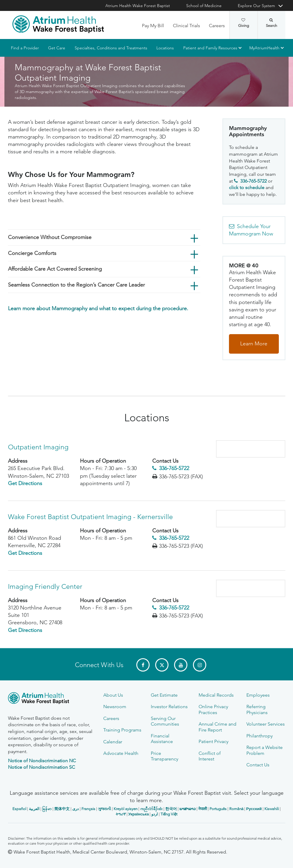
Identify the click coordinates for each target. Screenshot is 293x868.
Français (88, 809)
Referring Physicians (257, 709)
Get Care (57, 48)
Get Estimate (164, 695)
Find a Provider (25, 48)
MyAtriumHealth (264, 48)
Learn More (254, 344)
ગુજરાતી (104, 809)
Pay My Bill (153, 26)
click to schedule (247, 188)
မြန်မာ (47, 809)
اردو (155, 814)
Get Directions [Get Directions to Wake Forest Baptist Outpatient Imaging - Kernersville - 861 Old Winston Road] (25, 553)
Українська (139, 814)
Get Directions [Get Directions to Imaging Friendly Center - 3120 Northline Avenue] (25, 630)
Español (19, 809)
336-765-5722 (174, 469)
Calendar (113, 742)
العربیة (34, 809)
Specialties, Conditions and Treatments (111, 48)
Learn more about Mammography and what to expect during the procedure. (98, 309)
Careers (217, 26)
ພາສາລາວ (188, 809)
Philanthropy (260, 736)
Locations (165, 48)
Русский (254, 809)
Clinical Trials (186, 26)
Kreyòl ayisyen (126, 809)
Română (236, 809)
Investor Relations (169, 707)
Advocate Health (121, 753)
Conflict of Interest (210, 756)
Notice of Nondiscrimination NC (42, 761)
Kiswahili (272, 809)
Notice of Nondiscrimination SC (41, 767)
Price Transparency (164, 756)
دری (76, 809)
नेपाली (203, 809)
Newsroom (115, 707)
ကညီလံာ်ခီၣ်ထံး (151, 809)
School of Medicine (204, 6)
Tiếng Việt (169, 814)
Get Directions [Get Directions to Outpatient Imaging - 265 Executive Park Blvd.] (25, 483)
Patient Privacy (213, 741)
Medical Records (216, 695)
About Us (113, 695)
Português (218, 809)
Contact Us (258, 765)
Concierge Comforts (32, 253)
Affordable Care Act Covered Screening (55, 269)
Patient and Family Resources (210, 48)
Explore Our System (256, 6)
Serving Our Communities (165, 721)
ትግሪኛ (121, 814)
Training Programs (122, 730)
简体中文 (62, 809)
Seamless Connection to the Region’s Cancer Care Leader (76, 285)
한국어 (171, 809)
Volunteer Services (266, 724)
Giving (244, 23)
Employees (258, 695)
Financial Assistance (162, 739)
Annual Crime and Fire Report (217, 727)
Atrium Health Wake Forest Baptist (138, 6)
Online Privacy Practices (213, 709)
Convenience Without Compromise (50, 237)
